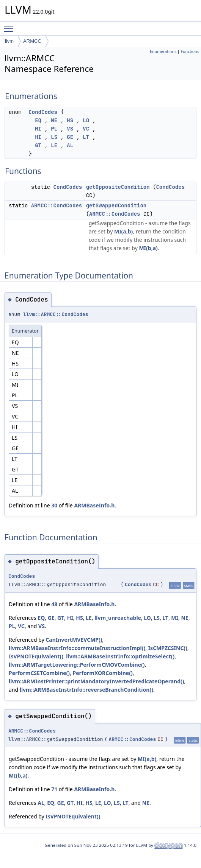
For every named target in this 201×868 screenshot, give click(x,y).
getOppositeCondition (118, 187)
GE (70, 137)
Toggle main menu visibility (10, 25)
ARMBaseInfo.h (94, 505)
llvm (9, 41)
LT (86, 137)
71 (54, 789)
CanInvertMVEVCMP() (74, 640)
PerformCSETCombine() (39, 673)
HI (38, 137)
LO (86, 120)
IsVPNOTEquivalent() (36, 656)
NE (54, 120)
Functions (190, 51)
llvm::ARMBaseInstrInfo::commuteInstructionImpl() (77, 648)
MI (38, 129)
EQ (38, 120)
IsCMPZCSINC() (168, 648)
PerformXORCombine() (103, 673)
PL (54, 129)
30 (54, 505)
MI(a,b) (123, 231)
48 (54, 604)
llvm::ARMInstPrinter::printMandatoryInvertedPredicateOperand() (96, 681)
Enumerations (163, 51)
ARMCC (32, 41)
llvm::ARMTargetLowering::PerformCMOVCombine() (77, 665)
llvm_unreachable (118, 618)
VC (86, 129)
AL (70, 145)
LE (54, 145)
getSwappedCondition (116, 205)
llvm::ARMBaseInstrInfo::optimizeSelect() (120, 656)
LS (54, 137)
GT (38, 145)
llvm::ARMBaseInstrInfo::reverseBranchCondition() (86, 690)
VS (70, 129)
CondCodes (43, 112)
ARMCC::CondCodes (57, 205)
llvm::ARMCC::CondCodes (56, 314)
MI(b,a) (148, 248)
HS (70, 120)
